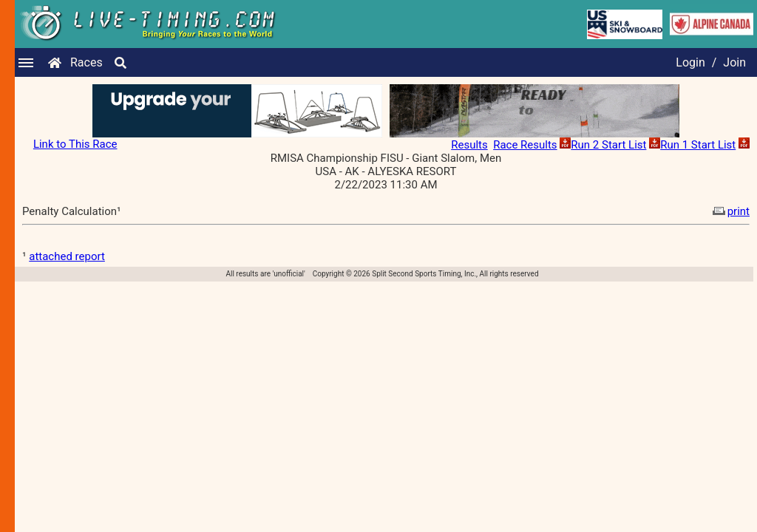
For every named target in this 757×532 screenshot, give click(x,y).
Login (690, 62)
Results (469, 145)
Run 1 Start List (698, 145)
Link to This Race (75, 144)
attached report (67, 256)
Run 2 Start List (608, 145)
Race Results (525, 145)
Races (86, 62)
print (730, 211)
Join (734, 62)
